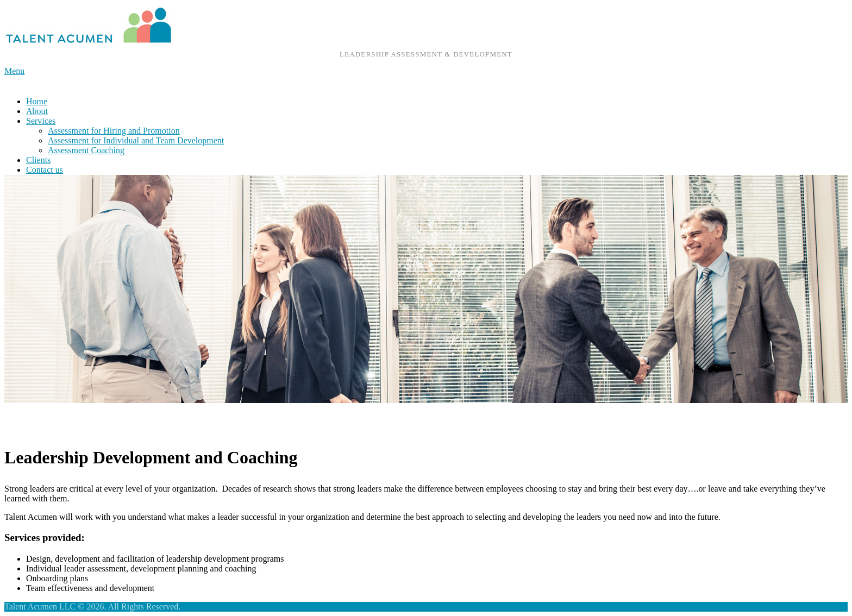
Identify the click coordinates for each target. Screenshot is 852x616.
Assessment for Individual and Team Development (136, 140)
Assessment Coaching (86, 150)
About (37, 111)
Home (37, 101)
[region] (426, 289)
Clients (38, 160)
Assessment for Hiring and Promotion (114, 131)
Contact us (45, 170)
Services (41, 121)
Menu (14, 71)
